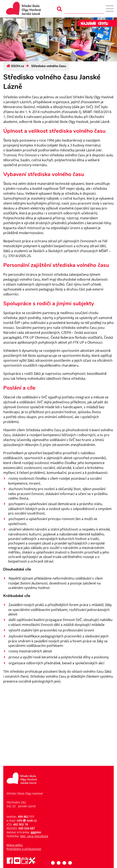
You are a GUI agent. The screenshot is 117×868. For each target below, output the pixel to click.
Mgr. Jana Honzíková (34, 836)
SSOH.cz (18, 66)
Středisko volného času (49, 66)
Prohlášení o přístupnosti (24, 849)
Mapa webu (15, 845)
